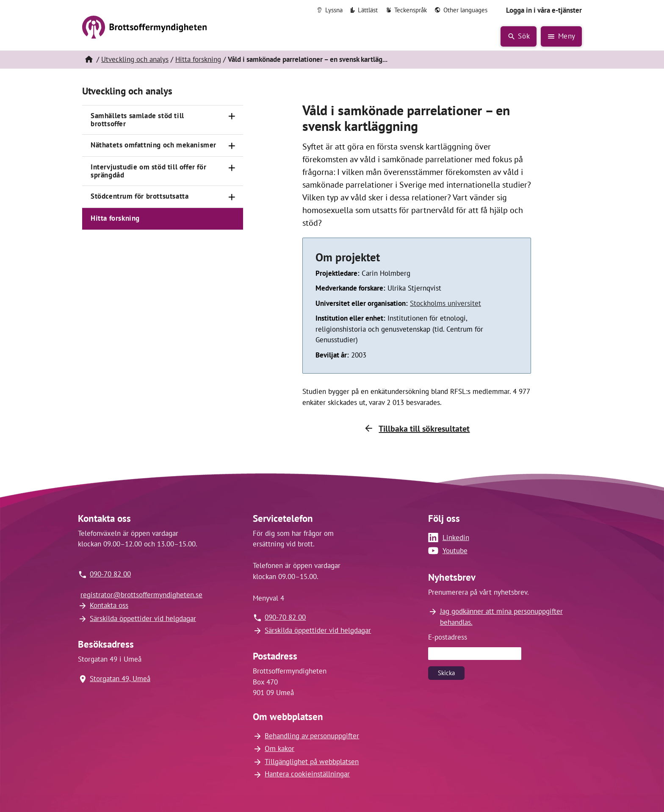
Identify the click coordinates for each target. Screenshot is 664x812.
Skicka (446, 673)
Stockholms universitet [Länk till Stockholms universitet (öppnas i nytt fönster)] (445, 303)
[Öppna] (232, 116)
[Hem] (89, 60)
